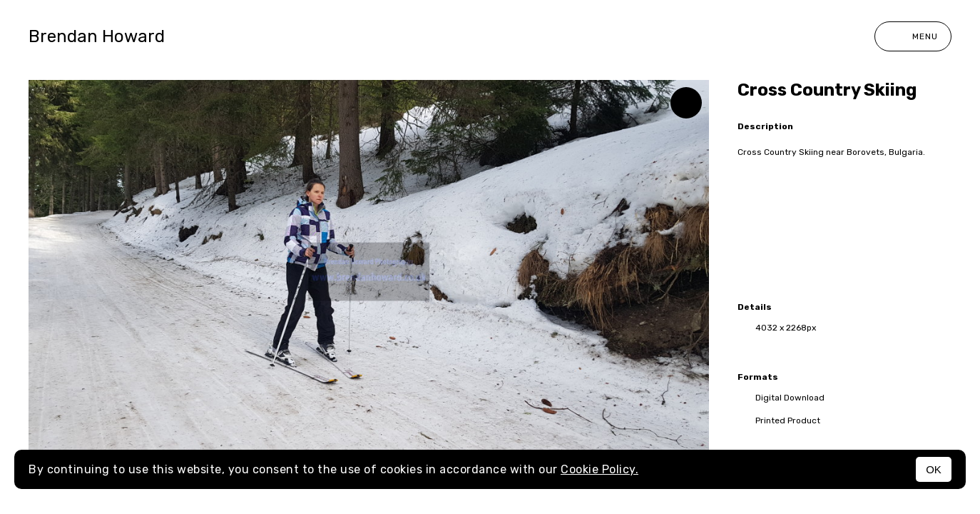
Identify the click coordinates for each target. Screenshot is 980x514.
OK (934, 469)
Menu (913, 36)
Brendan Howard (97, 36)
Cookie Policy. (599, 469)
